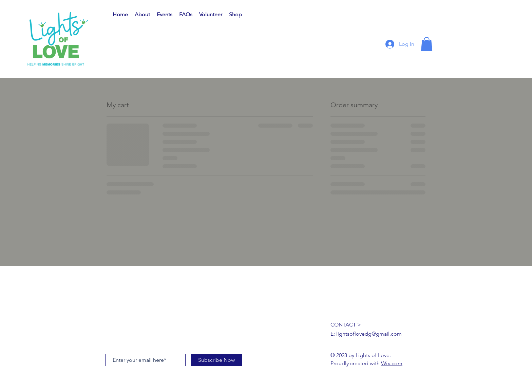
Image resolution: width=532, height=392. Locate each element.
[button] (427, 44)
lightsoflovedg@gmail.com (369, 334)
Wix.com (392, 363)
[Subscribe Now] (216, 360)
